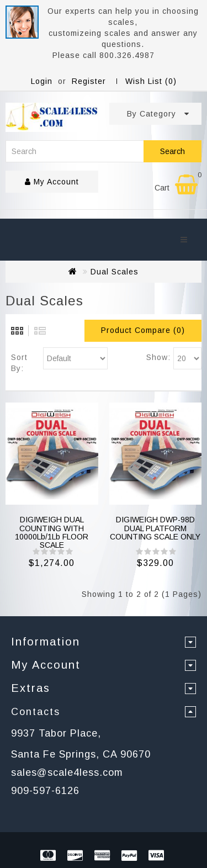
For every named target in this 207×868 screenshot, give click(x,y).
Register (89, 81)
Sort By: (19, 363)
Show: (158, 357)
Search (173, 151)
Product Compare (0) (143, 330)
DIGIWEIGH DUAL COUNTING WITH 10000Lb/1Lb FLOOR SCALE (52, 532)
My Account (52, 182)
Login (42, 81)
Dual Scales (115, 272)
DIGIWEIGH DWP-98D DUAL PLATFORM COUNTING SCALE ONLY (155, 528)
